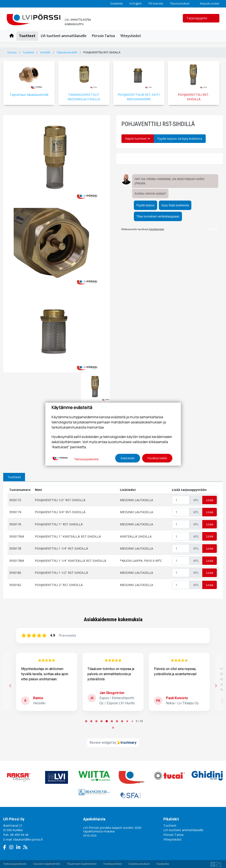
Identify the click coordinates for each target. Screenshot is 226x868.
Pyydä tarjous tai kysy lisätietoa (180, 139)
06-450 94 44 (19, 835)
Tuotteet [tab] (14, 477)
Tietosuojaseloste (86, 459)
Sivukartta (117, 4)
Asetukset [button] (128, 458)
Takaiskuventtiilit (67, 52)
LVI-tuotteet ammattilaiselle (64, 36)
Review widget (101, 743)
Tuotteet (27, 36)
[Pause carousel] (113, 728)
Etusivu (12, 52)
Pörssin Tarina (103, 36)
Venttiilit (45, 52)
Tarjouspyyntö (199, 18)
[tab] (86, 721)
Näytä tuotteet (138, 139)
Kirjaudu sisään (208, 4)
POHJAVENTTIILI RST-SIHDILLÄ (102, 52)
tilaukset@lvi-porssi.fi (28, 839)
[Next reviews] (216, 686)
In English (136, 4)
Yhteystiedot (131, 36)
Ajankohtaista (94, 819)
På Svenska (156, 4)
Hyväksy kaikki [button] (157, 458)
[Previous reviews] (10, 686)
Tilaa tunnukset (180, 4)
